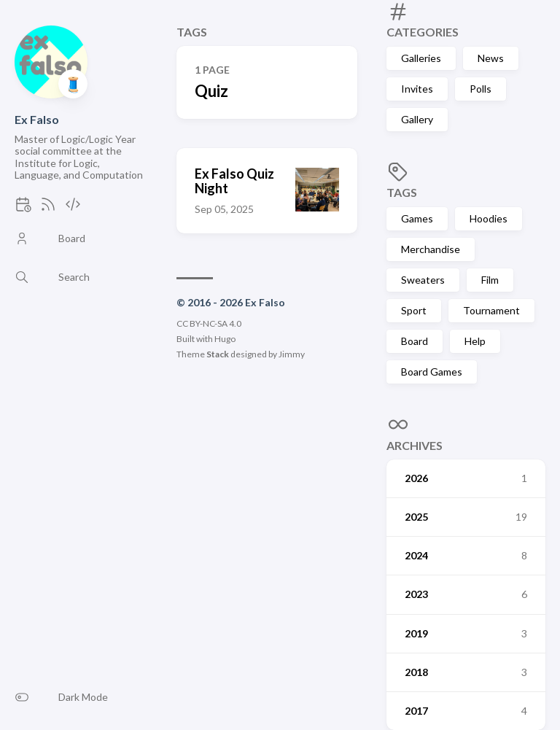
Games (417, 218)
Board (415, 341)
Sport (414, 310)
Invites (417, 89)
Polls (481, 89)
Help (475, 341)
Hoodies (489, 218)
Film (490, 280)
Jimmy (292, 354)
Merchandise (431, 249)
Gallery (417, 119)
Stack (218, 354)
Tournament (491, 310)
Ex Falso (37, 119)
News (491, 58)
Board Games (432, 372)
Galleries (421, 58)
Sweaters (423, 280)
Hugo (225, 339)
